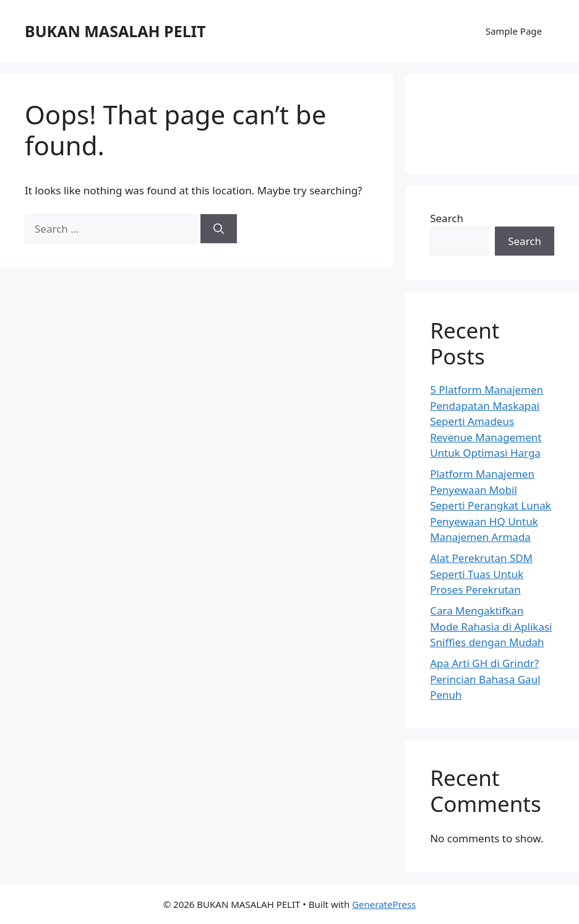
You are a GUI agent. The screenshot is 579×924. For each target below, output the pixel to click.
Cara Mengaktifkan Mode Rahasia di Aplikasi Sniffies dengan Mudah (491, 626)
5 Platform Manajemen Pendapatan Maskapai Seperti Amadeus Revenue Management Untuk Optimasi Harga (487, 421)
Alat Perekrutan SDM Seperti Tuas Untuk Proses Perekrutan (481, 574)
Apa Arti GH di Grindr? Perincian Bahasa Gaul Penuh (485, 679)
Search (447, 218)
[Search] (219, 229)
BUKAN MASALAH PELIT (115, 31)
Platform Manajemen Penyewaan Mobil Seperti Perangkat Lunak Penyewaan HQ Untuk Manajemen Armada (491, 505)
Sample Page (514, 31)
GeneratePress (384, 904)
